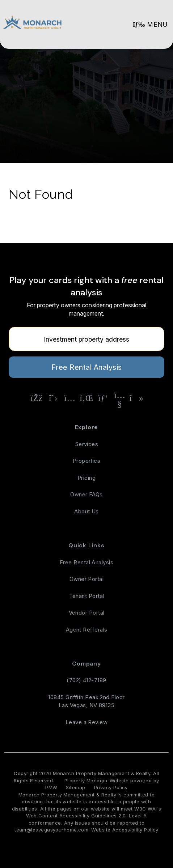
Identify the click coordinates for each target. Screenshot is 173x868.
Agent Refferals (87, 630)
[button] (37, 398)
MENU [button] (150, 24)
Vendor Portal (87, 613)
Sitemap (75, 787)
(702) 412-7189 (86, 680)
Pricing (86, 478)
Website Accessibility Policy (125, 830)
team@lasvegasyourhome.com (51, 830)
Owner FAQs (86, 494)
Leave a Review (86, 722)
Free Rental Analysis (87, 367)
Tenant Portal (87, 596)
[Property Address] (86, 339)
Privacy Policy (111, 787)
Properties (87, 461)
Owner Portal (86, 579)
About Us (86, 511)
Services (87, 444)
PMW (51, 787)
